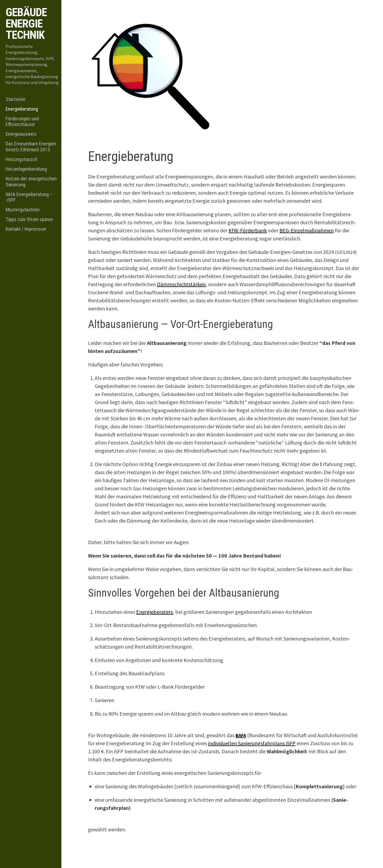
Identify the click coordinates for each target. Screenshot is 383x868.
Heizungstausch (22, 159)
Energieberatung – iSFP (29, 197)
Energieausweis (21, 134)
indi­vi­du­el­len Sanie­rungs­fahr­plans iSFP (252, 743)
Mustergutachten (23, 210)
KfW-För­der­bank (248, 230)
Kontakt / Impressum (26, 229)
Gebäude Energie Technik (26, 24)
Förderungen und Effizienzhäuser (22, 122)
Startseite (15, 99)
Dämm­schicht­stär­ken (181, 284)
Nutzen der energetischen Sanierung (31, 182)
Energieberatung (22, 109)
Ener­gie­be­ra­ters (154, 612)
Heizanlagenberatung (26, 169)
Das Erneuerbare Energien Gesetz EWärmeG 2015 (31, 147)
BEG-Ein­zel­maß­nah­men (307, 230)
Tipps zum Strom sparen (29, 219)
